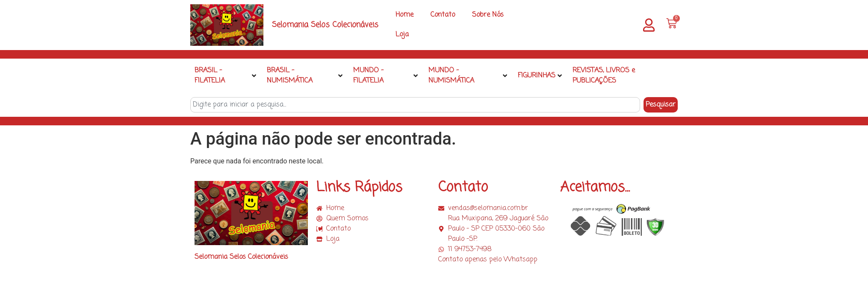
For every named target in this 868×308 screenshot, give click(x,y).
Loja (402, 35)
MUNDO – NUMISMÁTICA (468, 76)
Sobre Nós (488, 15)
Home (404, 15)
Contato (443, 15)
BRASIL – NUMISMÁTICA (305, 76)
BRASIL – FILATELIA (225, 76)
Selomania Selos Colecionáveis (325, 25)
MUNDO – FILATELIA (385, 76)
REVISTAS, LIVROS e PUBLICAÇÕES (604, 76)
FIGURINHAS (540, 76)
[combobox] (415, 105)
